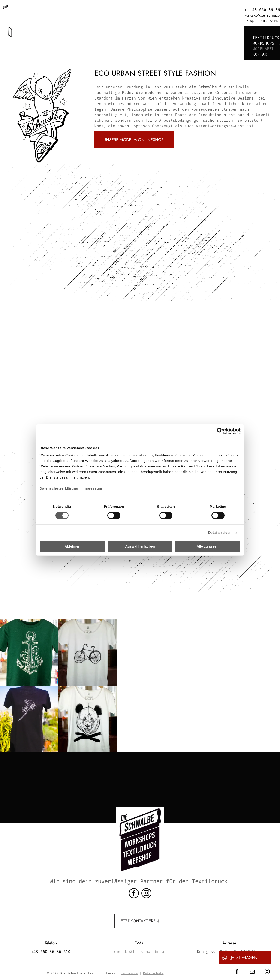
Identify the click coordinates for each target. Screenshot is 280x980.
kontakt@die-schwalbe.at (152, 10)
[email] (252, 972)
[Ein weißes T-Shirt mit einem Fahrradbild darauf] (88, 653)
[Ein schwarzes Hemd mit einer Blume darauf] (29, 719)
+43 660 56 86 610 (99, 10)
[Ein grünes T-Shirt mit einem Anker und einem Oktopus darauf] (29, 653)
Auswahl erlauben (140, 546)
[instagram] (146, 894)
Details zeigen (220, 532)
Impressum (92, 488)
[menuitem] (104, 27)
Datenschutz (153, 973)
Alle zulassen (207, 546)
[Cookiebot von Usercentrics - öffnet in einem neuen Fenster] (220, 431)
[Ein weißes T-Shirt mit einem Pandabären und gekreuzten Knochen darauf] (88, 719)
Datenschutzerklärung (59, 488)
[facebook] (134, 894)
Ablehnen (72, 546)
